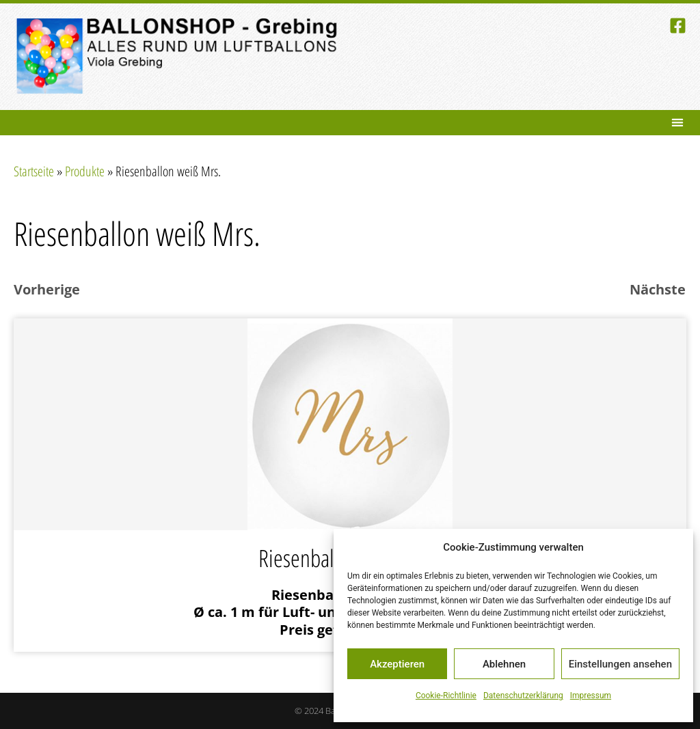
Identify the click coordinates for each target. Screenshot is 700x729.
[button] (677, 123)
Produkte (85, 171)
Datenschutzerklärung (523, 696)
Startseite (34, 171)
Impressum (591, 696)
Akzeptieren (397, 664)
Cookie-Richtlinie (446, 696)
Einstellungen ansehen (620, 664)
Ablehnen (504, 664)
